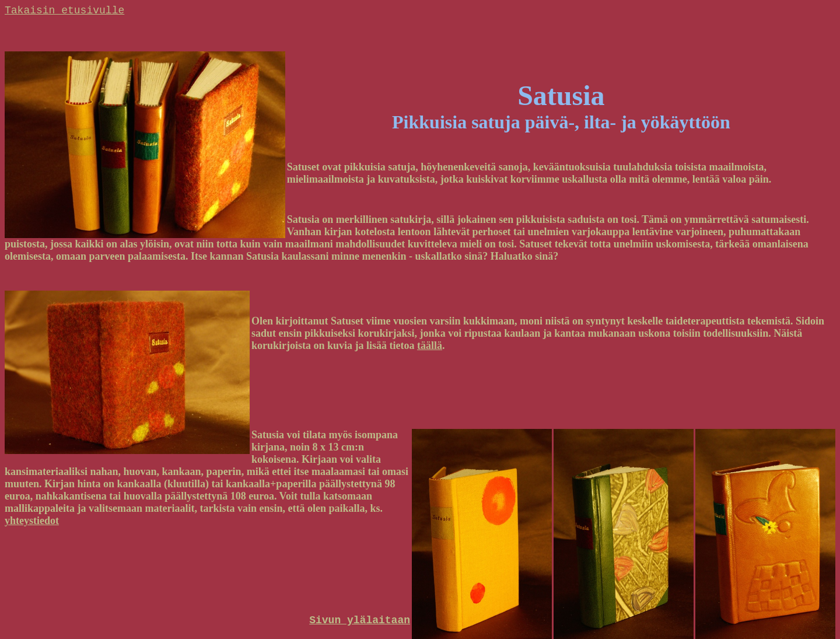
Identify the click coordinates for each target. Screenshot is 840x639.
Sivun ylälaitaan (360, 620)
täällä (430, 345)
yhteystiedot (32, 521)
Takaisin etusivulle (64, 11)
